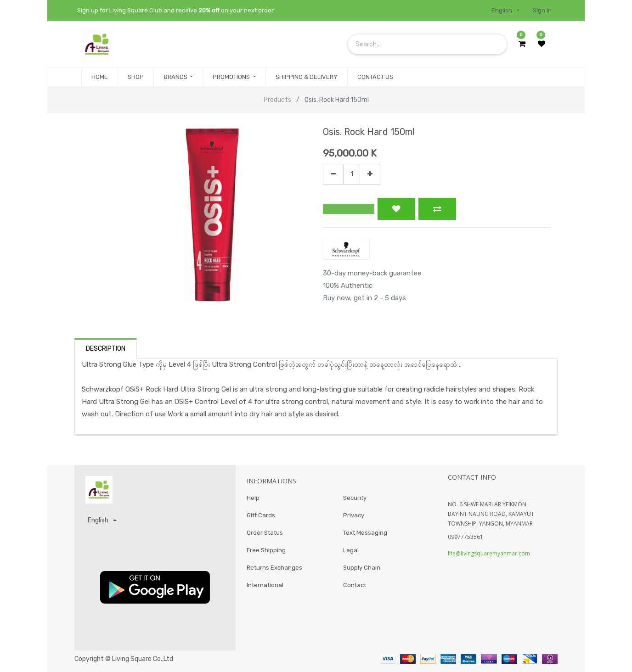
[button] (349, 209)
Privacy (354, 517)
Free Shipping (266, 553)
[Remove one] (333, 174)
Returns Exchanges (274, 571)
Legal (351, 553)
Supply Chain (362, 571)
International (265, 589)
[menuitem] (100, 77)
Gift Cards (261, 517)
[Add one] (370, 174)
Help (253, 498)
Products (277, 100)
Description (106, 349)
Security (355, 498)
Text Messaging (365, 535)
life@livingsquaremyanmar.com (489, 553)
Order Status (265, 535)
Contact (355, 589)
